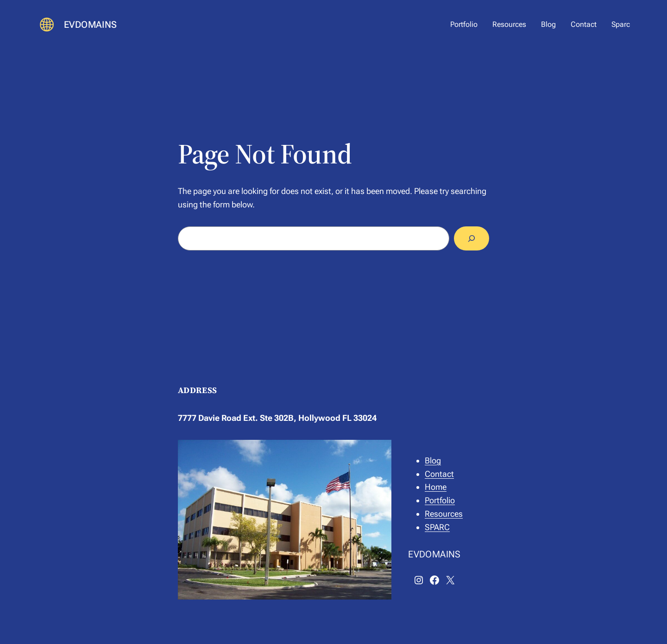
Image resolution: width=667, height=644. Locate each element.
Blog (433, 460)
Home (436, 487)
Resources (444, 514)
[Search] (472, 238)
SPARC (437, 527)
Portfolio (440, 500)
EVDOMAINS (91, 25)
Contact (439, 474)
